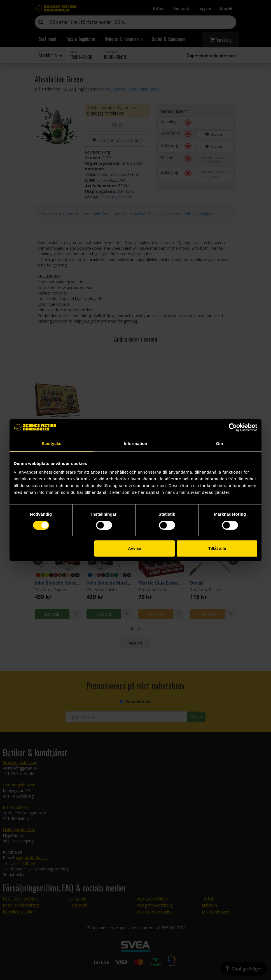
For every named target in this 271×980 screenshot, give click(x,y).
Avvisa (135, 548)
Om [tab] (219, 443)
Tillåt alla (217, 548)
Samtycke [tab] (52, 443)
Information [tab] (135, 443)
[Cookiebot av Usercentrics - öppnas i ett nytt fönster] (233, 427)
